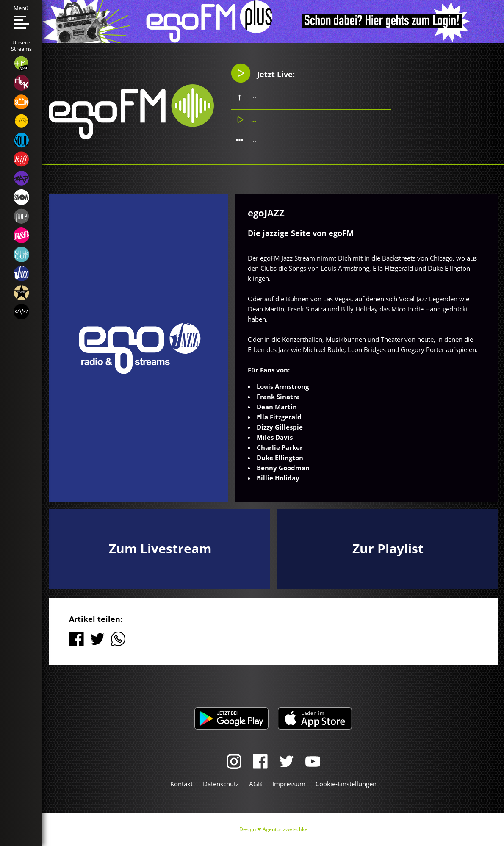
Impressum (289, 784)
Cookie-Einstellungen (346, 784)
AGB (256, 784)
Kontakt (181, 784)
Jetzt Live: (263, 74)
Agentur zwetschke (285, 829)
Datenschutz (221, 784)
